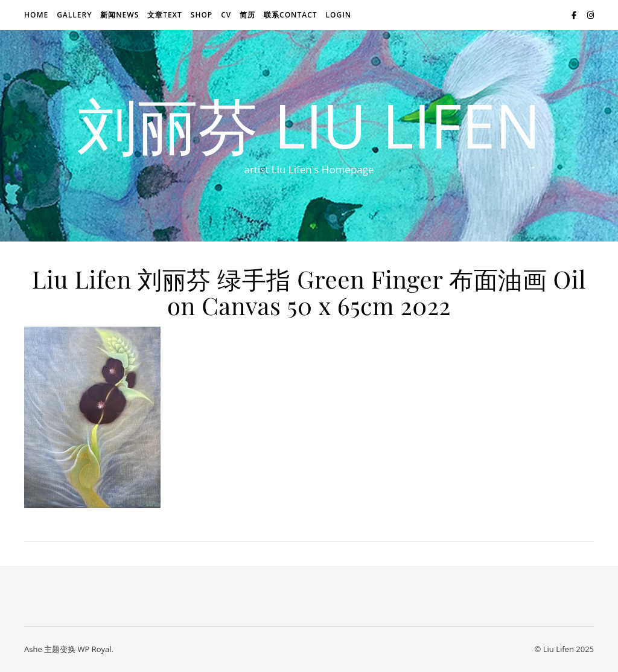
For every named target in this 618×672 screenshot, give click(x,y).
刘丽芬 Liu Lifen (309, 125)
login (338, 15)
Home (36, 15)
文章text (165, 15)
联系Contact (291, 15)
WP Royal (94, 649)
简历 (247, 15)
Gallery (74, 15)
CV (226, 15)
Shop (202, 15)
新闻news (119, 15)
